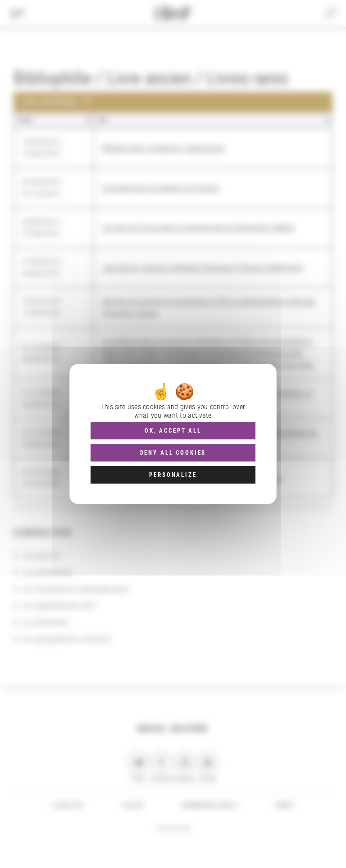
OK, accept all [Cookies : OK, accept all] (173, 430)
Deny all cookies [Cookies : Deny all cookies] (173, 452)
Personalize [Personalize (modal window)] (173, 475)
